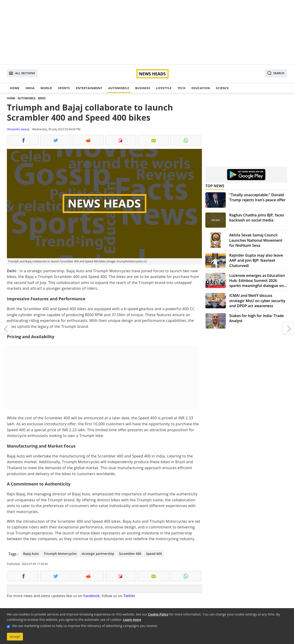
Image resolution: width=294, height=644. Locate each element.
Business (143, 88)
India (30, 88)
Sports (64, 88)
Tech (182, 88)
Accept (15, 637)
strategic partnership (98, 554)
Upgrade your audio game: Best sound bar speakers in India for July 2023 (6, 328)
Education (201, 88)
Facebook (92, 596)
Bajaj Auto (31, 554)
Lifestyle (164, 88)
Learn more (132, 620)
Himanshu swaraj (18, 129)
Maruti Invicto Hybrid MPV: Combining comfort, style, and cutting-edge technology (288, 328)
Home (15, 88)
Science (222, 88)
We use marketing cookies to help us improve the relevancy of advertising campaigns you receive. (85, 626)
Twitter (129, 596)
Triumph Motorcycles (60, 554)
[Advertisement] (147, 32)
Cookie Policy (158, 614)
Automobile (119, 88)
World (46, 88)
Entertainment (89, 88)
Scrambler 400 (130, 554)
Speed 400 (154, 554)
